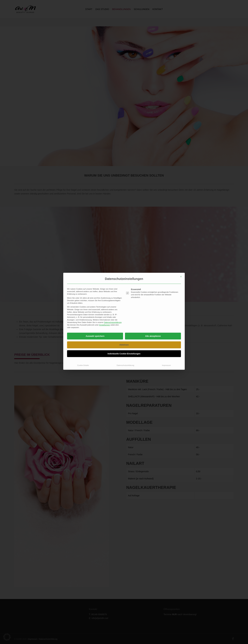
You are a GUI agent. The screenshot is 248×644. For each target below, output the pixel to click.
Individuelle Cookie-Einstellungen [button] (124, 300)
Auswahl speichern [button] (95, 283)
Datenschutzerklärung (113, 269)
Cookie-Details (83, 312)
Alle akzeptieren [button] (153, 283)
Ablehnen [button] (124, 292)
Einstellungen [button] (105, 272)
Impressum (166, 312)
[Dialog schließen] (181, 223)
